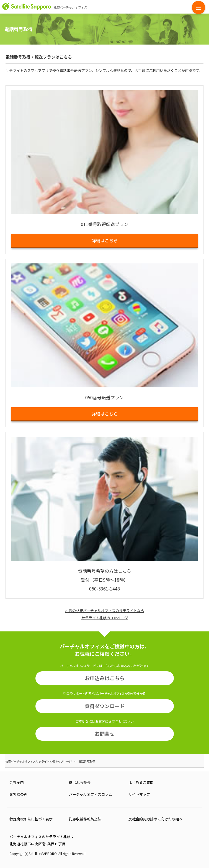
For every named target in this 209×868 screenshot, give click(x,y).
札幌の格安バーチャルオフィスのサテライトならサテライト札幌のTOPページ (105, 614)
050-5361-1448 (104, 589)
